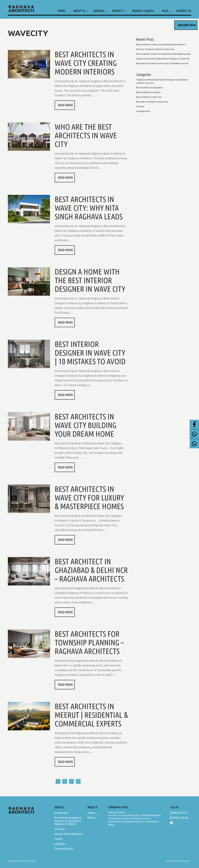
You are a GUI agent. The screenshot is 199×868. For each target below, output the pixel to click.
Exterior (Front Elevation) (69, 834)
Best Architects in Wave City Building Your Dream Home (86, 425)
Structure (60, 829)
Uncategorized (143, 111)
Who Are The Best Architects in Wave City (86, 135)
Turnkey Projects (64, 849)
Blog (165, 11)
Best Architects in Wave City (149, 97)
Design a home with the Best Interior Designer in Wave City (90, 280)
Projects (118, 11)
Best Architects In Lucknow (148, 92)
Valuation (60, 844)
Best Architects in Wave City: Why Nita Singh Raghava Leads (89, 208)
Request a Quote (143, 11)
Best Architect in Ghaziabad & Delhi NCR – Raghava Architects (91, 570)
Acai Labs (185, 861)
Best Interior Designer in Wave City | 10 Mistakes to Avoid (90, 353)
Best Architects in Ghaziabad (149, 88)
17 (78, 781)
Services (99, 11)
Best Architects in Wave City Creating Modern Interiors (86, 63)
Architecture (61, 813)
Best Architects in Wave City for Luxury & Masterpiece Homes (89, 497)
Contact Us (184, 11)
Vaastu (58, 839)
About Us (79, 11)
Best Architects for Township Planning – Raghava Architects (89, 642)
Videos (91, 813)
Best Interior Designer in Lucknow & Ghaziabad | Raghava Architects (68, 821)
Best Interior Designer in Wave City (152, 102)
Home (62, 11)
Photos (92, 818)
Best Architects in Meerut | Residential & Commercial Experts (91, 715)
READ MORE (65, 105)
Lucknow (140, 106)
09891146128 (179, 818)
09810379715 (179, 813)
